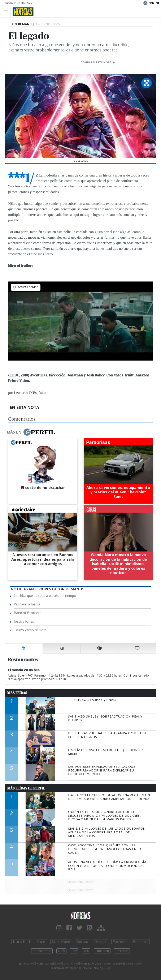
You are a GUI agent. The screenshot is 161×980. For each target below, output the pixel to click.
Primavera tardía (27, 604)
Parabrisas (141, 942)
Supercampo (42, 951)
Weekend (120, 942)
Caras (41, 942)
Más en (31, 432)
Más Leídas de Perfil (26, 788)
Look (62, 951)
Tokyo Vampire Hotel (31, 630)
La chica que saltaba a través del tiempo (45, 596)
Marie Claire (61, 942)
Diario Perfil (22, 942)
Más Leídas (17, 693)
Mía (86, 951)
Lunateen (102, 951)
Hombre (100, 942)
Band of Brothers (28, 613)
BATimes (122, 951)
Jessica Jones (24, 621)
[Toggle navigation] (7, 12)
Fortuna (82, 942)
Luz (74, 951)
